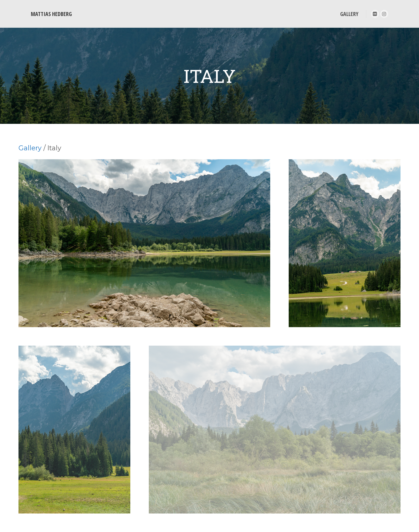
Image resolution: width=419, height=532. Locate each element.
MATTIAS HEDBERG (51, 14)
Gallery (30, 148)
